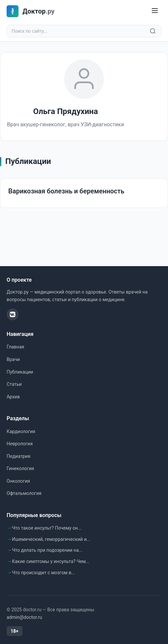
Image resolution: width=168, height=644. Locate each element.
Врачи (13, 359)
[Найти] (153, 31)
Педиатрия (19, 456)
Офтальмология (24, 493)
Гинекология (20, 468)
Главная (15, 347)
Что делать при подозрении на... (47, 550)
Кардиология (21, 431)
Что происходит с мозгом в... (43, 573)
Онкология (18, 481)
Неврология (20, 444)
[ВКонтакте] (13, 314)
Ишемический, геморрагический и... (51, 539)
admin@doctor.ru (24, 617)
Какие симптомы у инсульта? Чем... (51, 561)
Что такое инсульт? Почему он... (47, 528)
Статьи (14, 384)
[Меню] (155, 11)
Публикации (20, 372)
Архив (13, 397)
